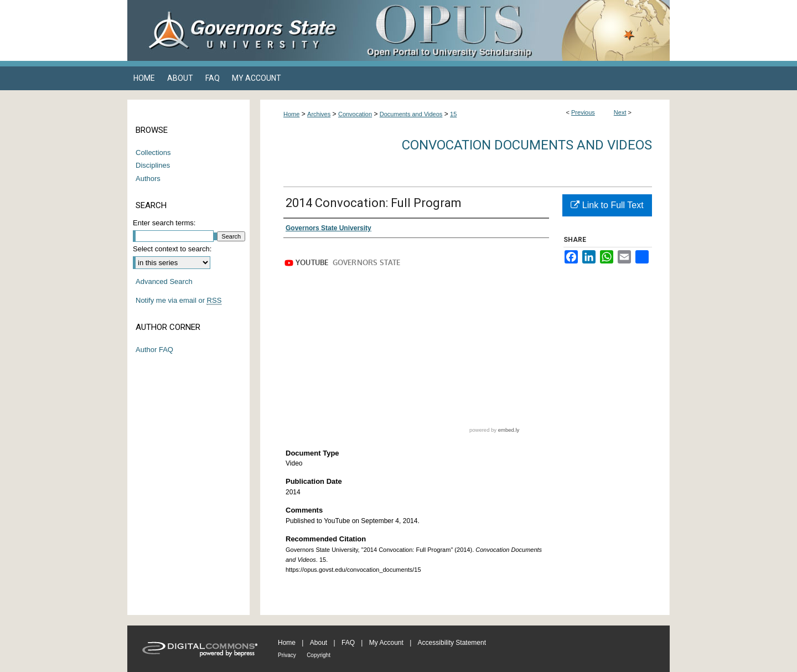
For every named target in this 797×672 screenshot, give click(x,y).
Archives (319, 114)
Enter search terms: (164, 223)
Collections (153, 153)
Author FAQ (154, 350)
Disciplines (153, 165)
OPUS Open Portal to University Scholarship (509, 30)
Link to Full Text (607, 205)
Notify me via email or (178, 301)
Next (620, 112)
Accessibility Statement (452, 643)
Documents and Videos (411, 114)
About (319, 643)
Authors (148, 179)
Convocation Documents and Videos (527, 145)
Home (291, 114)
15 (453, 114)
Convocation (355, 114)
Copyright (319, 655)
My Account (386, 643)
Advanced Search (164, 281)
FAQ (348, 643)
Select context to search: (172, 249)
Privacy (287, 655)
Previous (583, 112)
